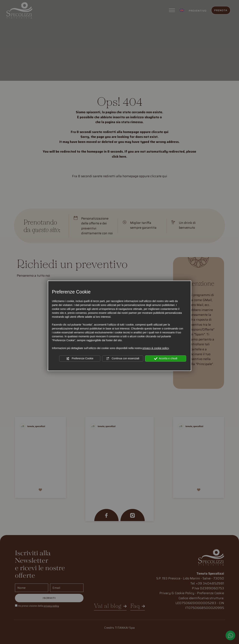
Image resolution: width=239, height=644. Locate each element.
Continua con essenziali (123, 359)
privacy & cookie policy (156, 348)
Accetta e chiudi (166, 359)
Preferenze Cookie (80, 359)
